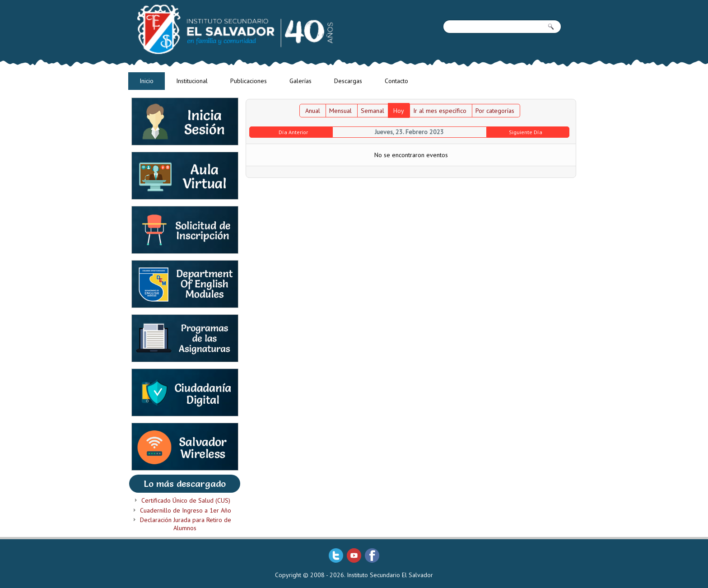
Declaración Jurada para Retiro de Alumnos (186, 524)
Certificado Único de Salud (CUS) (186, 500)
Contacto (396, 81)
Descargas (348, 81)
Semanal (373, 111)
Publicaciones (249, 81)
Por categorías (495, 111)
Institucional (192, 81)
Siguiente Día (526, 132)
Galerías (300, 81)
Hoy (399, 111)
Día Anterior (293, 132)
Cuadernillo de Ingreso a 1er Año (186, 510)
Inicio (147, 81)
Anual (313, 111)
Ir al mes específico (440, 111)
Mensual (340, 111)
